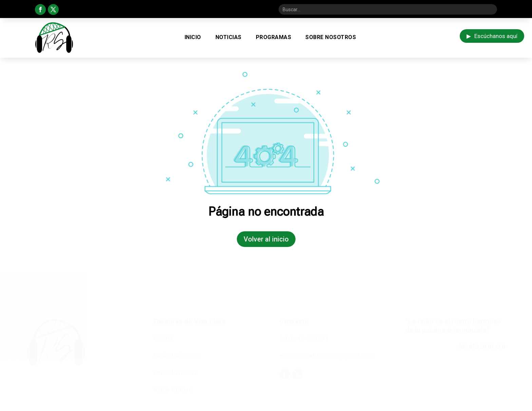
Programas (274, 37)
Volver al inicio (266, 239)
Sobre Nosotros (331, 37)
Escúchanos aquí (492, 36)
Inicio (193, 37)
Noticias (229, 37)
